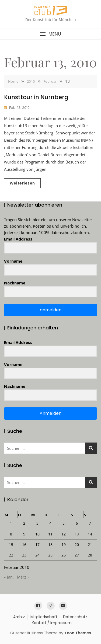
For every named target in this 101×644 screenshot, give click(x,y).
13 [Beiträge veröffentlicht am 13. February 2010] (77, 534)
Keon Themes (78, 633)
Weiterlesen (22, 183)
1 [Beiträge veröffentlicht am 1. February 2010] (11, 523)
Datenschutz (75, 617)
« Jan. (9, 577)
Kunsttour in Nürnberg (36, 97)
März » (23, 577)
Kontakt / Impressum (52, 623)
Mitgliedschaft (44, 617)
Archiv (19, 617)
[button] (50, 34)
